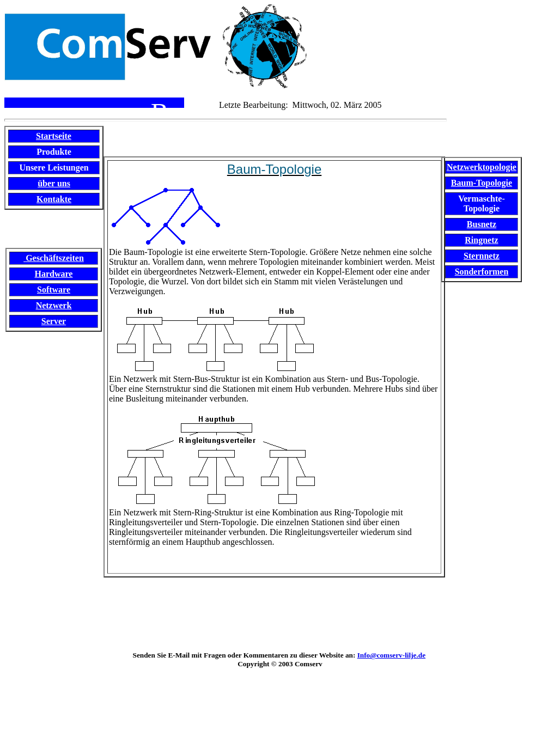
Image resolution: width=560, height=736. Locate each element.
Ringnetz (481, 240)
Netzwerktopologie (482, 167)
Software (54, 290)
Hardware (54, 274)
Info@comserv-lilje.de (391, 655)
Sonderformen (482, 272)
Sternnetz (482, 256)
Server (54, 321)
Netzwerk (54, 305)
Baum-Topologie (482, 183)
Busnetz (482, 224)
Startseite (54, 136)
